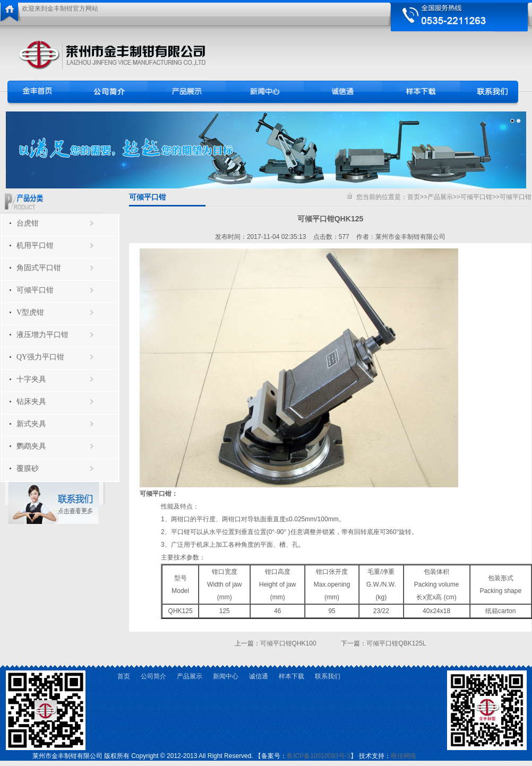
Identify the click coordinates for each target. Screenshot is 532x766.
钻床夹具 (31, 402)
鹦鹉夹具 (31, 446)
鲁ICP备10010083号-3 (319, 756)
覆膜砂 (28, 468)
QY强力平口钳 (40, 357)
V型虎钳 (30, 312)
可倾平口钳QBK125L (396, 643)
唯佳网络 (404, 756)
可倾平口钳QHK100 (288, 643)
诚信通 (259, 676)
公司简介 (153, 676)
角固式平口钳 (39, 268)
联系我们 (328, 676)
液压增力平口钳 (42, 335)
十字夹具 (31, 379)
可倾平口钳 (35, 290)
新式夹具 (31, 424)
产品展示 (440, 197)
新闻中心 (226, 676)
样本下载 (291, 676)
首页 (414, 197)
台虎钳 (28, 223)
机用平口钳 (35, 246)
